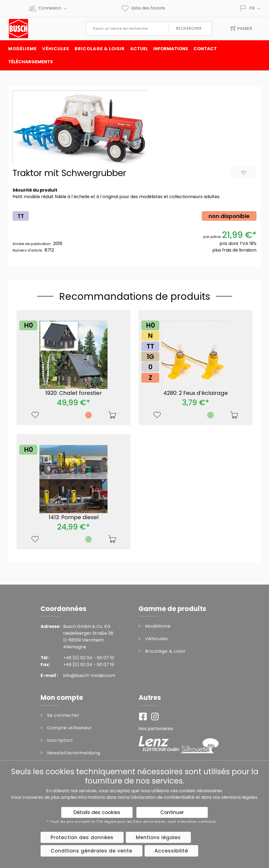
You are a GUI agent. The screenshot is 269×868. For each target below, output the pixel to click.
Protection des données (82, 837)
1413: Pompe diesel (74, 517)
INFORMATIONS (171, 49)
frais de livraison (239, 250)
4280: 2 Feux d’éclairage (196, 393)
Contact (205, 49)
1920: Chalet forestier (74, 393)
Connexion (55, 8)
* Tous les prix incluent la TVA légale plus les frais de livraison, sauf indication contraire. (132, 822)
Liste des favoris (143, 8)
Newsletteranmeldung (74, 753)
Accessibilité (171, 851)
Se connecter (63, 715)
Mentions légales (239, 797)
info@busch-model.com (89, 675)
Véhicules (56, 49)
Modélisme (22, 49)
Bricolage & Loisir (100, 49)
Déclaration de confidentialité (163, 797)
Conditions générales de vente (91, 851)
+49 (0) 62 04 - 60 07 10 (89, 658)
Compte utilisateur (70, 728)
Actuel (139, 49)
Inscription (60, 740)
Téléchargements (30, 62)
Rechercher (189, 28)
